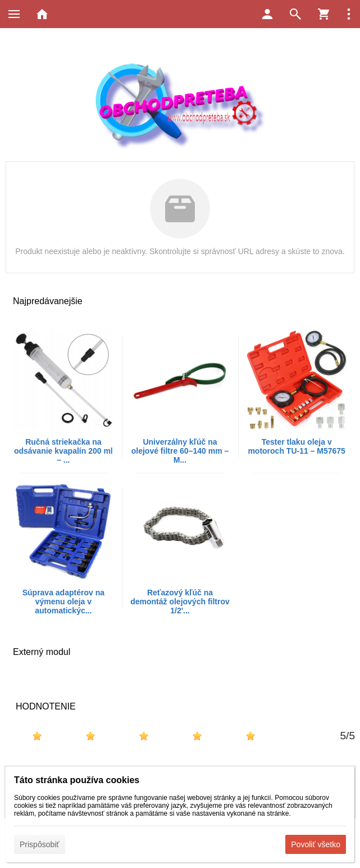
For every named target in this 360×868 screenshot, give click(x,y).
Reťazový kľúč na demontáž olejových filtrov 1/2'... (180, 602)
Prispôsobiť (40, 844)
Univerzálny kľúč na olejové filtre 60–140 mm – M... (180, 451)
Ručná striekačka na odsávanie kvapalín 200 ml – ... (63, 451)
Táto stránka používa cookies (77, 780)
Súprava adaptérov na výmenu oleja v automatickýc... (63, 602)
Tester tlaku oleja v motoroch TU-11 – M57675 (297, 446)
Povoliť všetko (316, 844)
